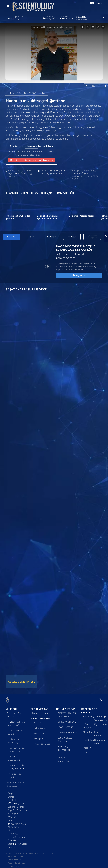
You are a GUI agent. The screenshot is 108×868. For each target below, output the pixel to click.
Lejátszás (79, 276)
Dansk (11, 795)
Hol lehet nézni (40, 726)
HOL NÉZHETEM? (65, 707)
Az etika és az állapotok (19, 127)
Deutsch (12, 799)
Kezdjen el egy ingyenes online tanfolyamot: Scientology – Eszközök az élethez (85, 175)
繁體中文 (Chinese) (17, 842)
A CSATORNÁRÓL (41, 717)
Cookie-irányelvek (15, 858)
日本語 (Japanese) (17, 822)
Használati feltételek (16, 855)
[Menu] (8, 6)
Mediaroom (39, 732)
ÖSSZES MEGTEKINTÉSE (22, 682)
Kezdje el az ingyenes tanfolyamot (32, 160)
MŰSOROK (12, 707)
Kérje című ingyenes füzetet (54, 172)
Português (13, 832)
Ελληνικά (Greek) (17, 802)
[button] (106, 237)
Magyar (12, 815)
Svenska (12, 839)
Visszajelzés (39, 737)
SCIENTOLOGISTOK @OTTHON (26, 93)
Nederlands (14, 825)
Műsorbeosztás (40, 712)
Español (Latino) (16, 805)
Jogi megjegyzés (14, 864)
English (11, 792)
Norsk (11, 829)
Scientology (88, 715)
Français (12, 845)
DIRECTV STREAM (67, 720)
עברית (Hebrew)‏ (16, 812)
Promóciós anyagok (42, 742)
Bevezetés (38, 721)
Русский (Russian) (17, 835)
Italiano (12, 819)
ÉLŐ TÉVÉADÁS (40, 707)
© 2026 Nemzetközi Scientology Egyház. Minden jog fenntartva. (30, 852)
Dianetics (87, 731)
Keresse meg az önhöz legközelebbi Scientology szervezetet (20, 173)
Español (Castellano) (18, 809)
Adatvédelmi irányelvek (17, 861)
